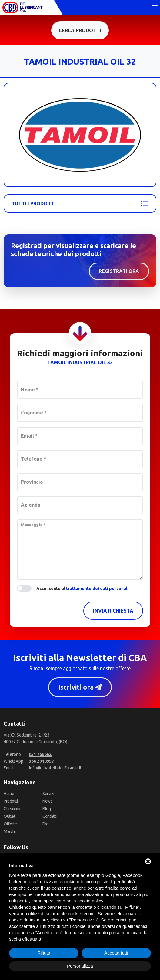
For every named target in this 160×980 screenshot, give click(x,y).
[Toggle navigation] (155, 8)
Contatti (49, 816)
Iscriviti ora (80, 687)
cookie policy (90, 901)
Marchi (10, 831)
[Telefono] (40, 754)
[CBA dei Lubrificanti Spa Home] (23, 8)
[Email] (55, 768)
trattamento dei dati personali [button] (97, 589)
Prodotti (11, 801)
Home (9, 794)
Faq (45, 824)
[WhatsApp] (41, 761)
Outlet (9, 816)
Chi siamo (12, 809)
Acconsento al (82, 589)
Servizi (48, 794)
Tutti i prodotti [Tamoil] (80, 203)
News (47, 801)
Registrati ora (119, 271)
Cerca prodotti (80, 30)
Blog (47, 809)
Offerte (10, 824)
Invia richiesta (113, 611)
